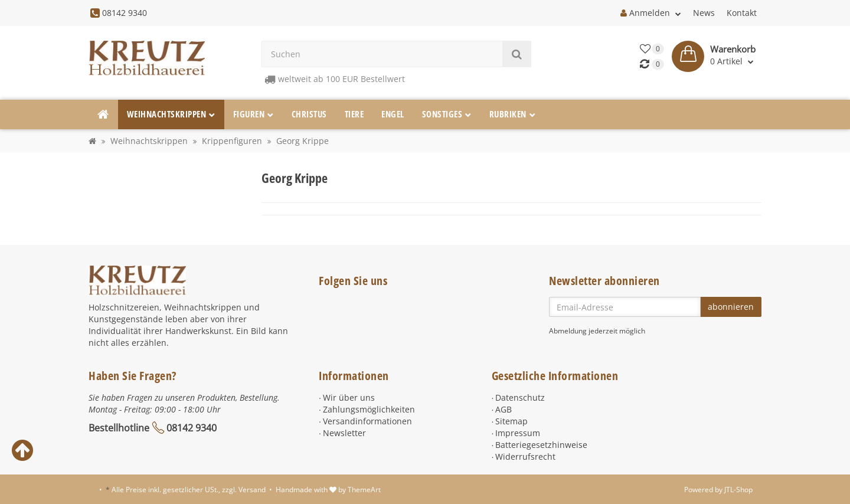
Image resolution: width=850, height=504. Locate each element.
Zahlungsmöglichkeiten (369, 409)
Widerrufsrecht (525, 456)
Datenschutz (520, 397)
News (704, 13)
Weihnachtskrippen (171, 114)
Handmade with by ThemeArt (328, 489)
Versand (252, 489)
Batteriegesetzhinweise (541, 445)
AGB (504, 409)
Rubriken (513, 114)
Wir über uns (349, 397)
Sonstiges (447, 114)
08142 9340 (192, 428)
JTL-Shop (738, 489)
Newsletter (344, 433)
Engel (393, 114)
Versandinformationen (367, 421)
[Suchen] (382, 54)
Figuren (254, 114)
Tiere (354, 114)
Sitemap (511, 421)
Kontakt (742, 13)
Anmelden (651, 13)
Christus (309, 114)
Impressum (518, 433)
